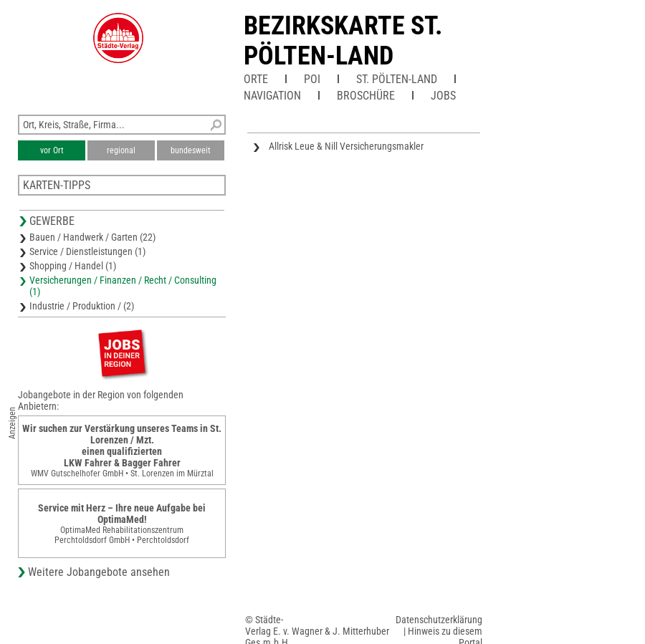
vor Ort (52, 150)
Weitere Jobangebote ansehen (99, 572)
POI (312, 79)
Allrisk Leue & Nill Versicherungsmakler (346, 146)
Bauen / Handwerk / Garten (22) (92, 237)
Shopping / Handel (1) (73, 266)
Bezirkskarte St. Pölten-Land (343, 41)
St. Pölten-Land (397, 79)
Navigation (272, 96)
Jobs (443, 96)
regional (121, 150)
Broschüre (366, 96)
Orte (256, 79)
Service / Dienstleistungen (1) (87, 251)
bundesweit (191, 150)
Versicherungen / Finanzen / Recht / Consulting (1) (123, 286)
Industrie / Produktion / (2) (82, 306)
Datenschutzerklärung (439, 620)
